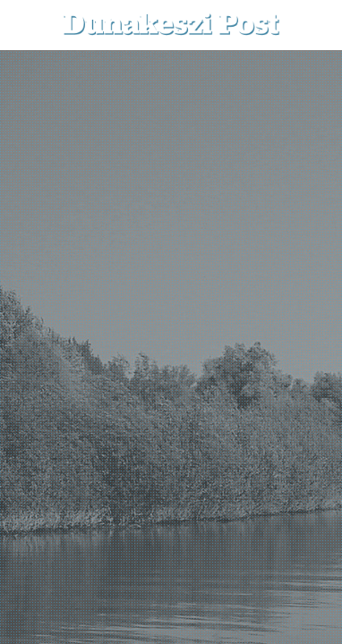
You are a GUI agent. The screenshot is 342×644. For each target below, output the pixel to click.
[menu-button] (28, 25)
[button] (316, 25)
